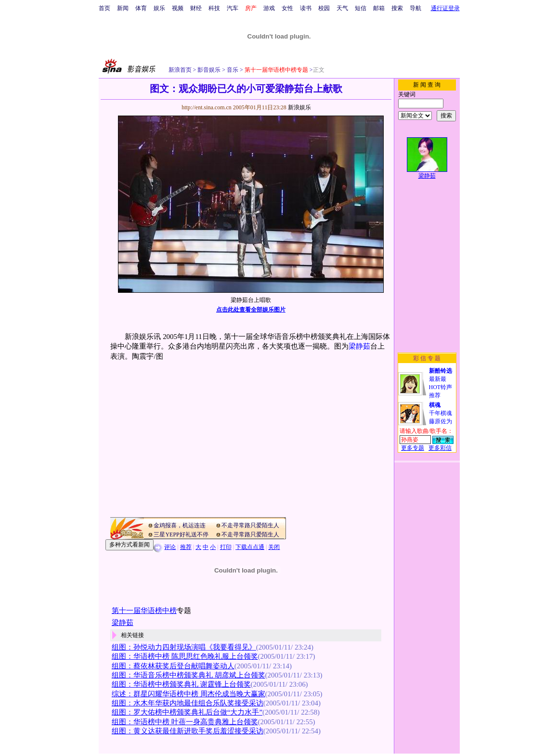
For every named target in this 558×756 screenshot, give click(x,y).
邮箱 (379, 8)
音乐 (232, 70)
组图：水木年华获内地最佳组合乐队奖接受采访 (188, 703)
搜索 (397, 8)
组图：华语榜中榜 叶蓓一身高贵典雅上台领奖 (185, 722)
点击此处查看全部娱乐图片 (251, 310)
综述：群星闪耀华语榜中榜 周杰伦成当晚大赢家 (188, 694)
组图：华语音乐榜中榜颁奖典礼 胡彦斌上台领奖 (188, 675)
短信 (361, 8)
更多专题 (413, 448)
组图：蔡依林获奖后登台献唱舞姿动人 (173, 666)
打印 (226, 547)
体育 (141, 8)
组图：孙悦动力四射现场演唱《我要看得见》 (184, 647)
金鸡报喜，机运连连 (180, 525)
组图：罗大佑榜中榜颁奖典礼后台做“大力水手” (187, 712)
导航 (415, 8)
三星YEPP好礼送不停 (181, 534)
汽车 (233, 8)
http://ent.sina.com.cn (207, 107)
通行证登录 (445, 8)
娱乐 (159, 8)
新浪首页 (180, 70)
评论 (170, 547)
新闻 (123, 8)
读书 (306, 8)
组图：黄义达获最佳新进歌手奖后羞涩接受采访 (188, 731)
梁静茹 (359, 346)
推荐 (186, 547)
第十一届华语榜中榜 (144, 611)
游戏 (269, 8)
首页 (104, 8)
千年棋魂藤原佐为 (441, 413)
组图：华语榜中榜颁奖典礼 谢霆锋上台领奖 (181, 684)
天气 (342, 8)
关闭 (274, 547)
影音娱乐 (209, 70)
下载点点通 (250, 547)
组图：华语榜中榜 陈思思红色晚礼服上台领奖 (185, 656)
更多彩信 (440, 448)
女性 (287, 8)
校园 (324, 8)
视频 (178, 8)
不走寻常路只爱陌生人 (250, 525)
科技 (214, 8)
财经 (196, 8)
